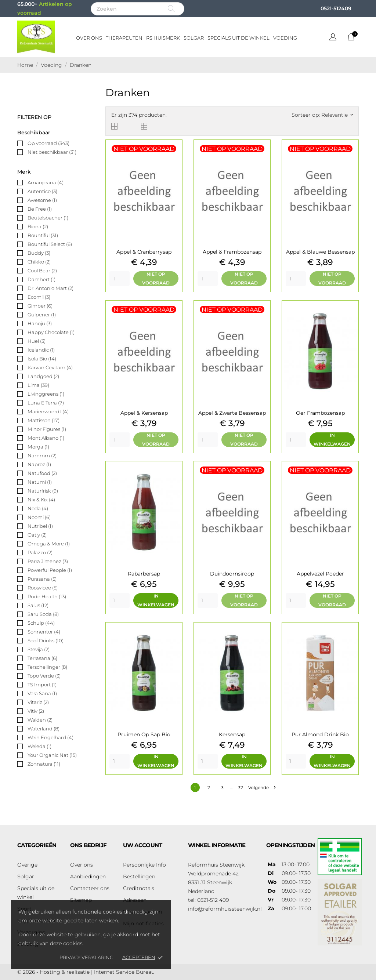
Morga (38, 447)
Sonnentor (44, 632)
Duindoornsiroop (232, 574)
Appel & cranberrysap (144, 252)
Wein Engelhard (50, 737)
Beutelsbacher (48, 218)
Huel (37, 341)
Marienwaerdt (48, 411)
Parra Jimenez (48, 561)
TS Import (42, 685)
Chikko (39, 262)
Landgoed (43, 376)
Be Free (40, 209)
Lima (38, 385)
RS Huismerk (163, 38)
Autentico (42, 191)
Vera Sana (42, 693)
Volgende (262, 787)
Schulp (41, 623)
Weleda (39, 746)
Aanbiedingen (88, 876)
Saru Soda (43, 614)
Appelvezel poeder (320, 574)
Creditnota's (139, 888)
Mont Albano (46, 438)
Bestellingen (139, 876)
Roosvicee (43, 588)
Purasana (42, 579)
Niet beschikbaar (52, 152)
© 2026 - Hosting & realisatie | (56, 972)
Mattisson (44, 420)
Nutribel (40, 526)
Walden (40, 720)
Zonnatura (44, 764)
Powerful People (50, 570)
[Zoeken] (138, 9)
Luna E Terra (46, 403)
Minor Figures (47, 429)
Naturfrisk (43, 491)
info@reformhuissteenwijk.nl (225, 909)
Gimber (40, 306)
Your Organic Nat (52, 755)
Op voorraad (48, 143)
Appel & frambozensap (232, 252)
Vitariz (38, 702)
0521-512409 (336, 8)
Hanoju (40, 323)
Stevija (39, 649)
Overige (27, 865)
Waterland (44, 729)
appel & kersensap (144, 413)
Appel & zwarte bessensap (232, 413)
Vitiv (36, 711)
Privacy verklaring (86, 957)
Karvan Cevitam (50, 367)
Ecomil (39, 297)
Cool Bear (42, 271)
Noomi (39, 517)
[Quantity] (120, 279)
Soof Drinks (46, 640)
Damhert (41, 279)
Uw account (142, 845)
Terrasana (42, 658)
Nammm (42, 455)
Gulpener (42, 315)
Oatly (37, 535)
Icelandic (41, 350)
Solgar (194, 38)
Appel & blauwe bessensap (320, 252)
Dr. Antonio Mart (50, 288)
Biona (38, 226)
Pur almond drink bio (320, 734)
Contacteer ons (90, 888)
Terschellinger (47, 667)
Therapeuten (124, 38)
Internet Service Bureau (124, 972)
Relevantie (337, 115)
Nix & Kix (41, 500)
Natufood (42, 473)
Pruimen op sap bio (144, 734)
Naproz (39, 464)
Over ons (89, 38)
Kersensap (232, 734)
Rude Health (47, 596)
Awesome (42, 200)
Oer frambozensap (320, 413)
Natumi (40, 482)
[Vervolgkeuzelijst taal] (333, 38)
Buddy (39, 253)
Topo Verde (44, 676)
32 (241, 787)
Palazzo (40, 552)
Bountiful (43, 235)
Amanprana (46, 182)
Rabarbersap (144, 574)
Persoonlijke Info (144, 865)
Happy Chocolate (51, 332)
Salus (38, 605)
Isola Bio (42, 359)
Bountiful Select (50, 244)
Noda (38, 508)
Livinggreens (46, 394)
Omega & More (49, 544)
